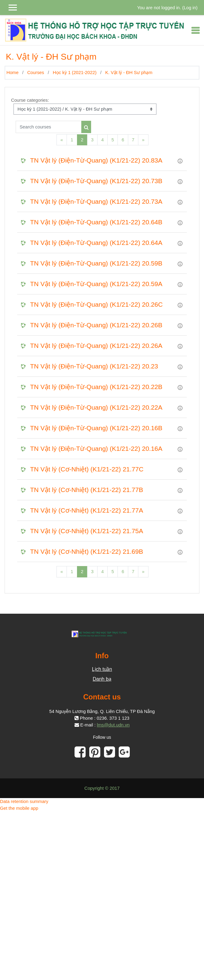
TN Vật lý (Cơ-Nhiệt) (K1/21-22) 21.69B (87, 551)
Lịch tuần (102, 669)
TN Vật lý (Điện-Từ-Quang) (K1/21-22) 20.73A (96, 201)
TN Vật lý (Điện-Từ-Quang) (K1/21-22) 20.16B (96, 428)
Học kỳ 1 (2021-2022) (75, 73)
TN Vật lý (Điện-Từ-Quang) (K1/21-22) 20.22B (96, 387)
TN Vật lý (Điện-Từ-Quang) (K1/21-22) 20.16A (96, 449)
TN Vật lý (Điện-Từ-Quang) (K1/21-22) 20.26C (96, 304)
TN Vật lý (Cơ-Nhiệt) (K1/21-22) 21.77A (87, 510)
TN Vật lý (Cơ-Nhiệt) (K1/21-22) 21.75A (87, 531)
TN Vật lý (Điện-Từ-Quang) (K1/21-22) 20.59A (96, 284)
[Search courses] (49, 127)
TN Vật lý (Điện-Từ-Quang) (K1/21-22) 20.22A (96, 407)
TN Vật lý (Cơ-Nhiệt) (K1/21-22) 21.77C (87, 469)
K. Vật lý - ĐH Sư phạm (129, 73)
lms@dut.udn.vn (113, 725)
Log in (190, 8)
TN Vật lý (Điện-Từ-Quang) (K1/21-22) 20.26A (96, 346)
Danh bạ (102, 679)
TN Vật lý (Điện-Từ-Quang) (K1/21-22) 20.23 (94, 366)
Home (12, 73)
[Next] (143, 140)
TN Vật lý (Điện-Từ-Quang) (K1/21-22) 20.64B (96, 222)
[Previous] (62, 140)
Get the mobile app (19, 808)
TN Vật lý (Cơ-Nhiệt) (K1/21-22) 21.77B (87, 490)
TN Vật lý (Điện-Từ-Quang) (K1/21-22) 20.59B (96, 263)
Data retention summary (24, 801)
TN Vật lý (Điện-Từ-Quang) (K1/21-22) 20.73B (96, 181)
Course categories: (30, 100)
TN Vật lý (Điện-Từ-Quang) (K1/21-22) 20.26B (96, 325)
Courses (36, 73)
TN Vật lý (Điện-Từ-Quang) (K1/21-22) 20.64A (96, 243)
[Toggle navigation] (195, 30)
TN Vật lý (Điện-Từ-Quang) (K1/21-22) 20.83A (96, 160)
